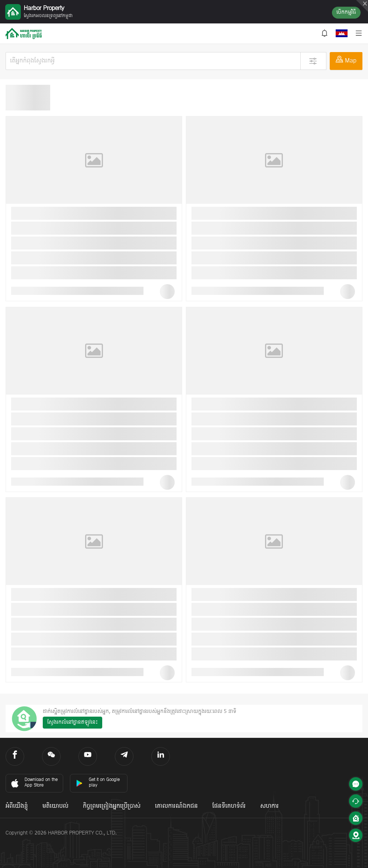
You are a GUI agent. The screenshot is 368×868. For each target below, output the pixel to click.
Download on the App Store (34, 783)
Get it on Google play (98, 783)
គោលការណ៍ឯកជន (176, 806)
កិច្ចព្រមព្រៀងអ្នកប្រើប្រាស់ (112, 806)
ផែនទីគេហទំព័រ (229, 806)
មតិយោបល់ (55, 806)
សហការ (269, 806)
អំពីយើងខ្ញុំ (17, 806)
